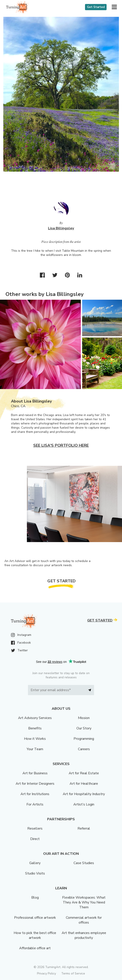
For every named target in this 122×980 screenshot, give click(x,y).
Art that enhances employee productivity (84, 935)
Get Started (96, 7)
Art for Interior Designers (35, 784)
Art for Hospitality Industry (84, 794)
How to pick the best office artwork (35, 935)
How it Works (35, 739)
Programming (84, 739)
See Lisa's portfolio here (61, 445)
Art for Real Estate (84, 773)
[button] (114, 7)
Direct (35, 839)
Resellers (35, 828)
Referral (84, 828)
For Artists (35, 804)
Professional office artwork (35, 918)
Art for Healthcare (84, 784)
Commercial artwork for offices (84, 920)
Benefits (35, 728)
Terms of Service (73, 973)
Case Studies (84, 863)
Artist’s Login (84, 804)
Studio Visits (35, 873)
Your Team (35, 749)
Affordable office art (35, 948)
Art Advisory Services (35, 718)
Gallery (35, 863)
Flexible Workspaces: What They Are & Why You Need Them (84, 902)
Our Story (84, 728)
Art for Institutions (35, 794)
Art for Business (35, 773)
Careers (84, 749)
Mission (84, 718)
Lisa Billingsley (61, 228)
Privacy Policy (46, 973)
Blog (35, 898)
